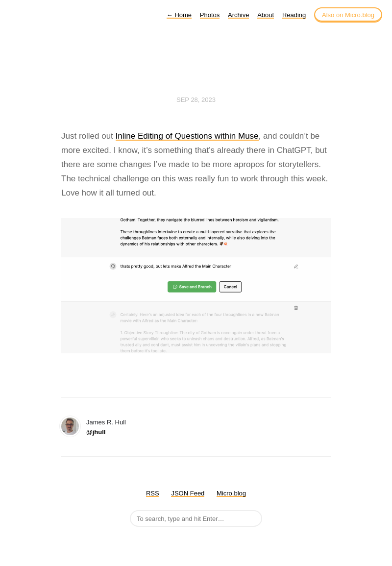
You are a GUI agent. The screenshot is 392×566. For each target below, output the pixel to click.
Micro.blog (231, 493)
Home (179, 15)
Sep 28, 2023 (196, 100)
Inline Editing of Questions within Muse (187, 136)
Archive (238, 15)
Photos (210, 15)
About (266, 15)
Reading (294, 15)
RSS (153, 493)
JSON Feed (188, 493)
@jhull (96, 432)
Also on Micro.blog (348, 15)
